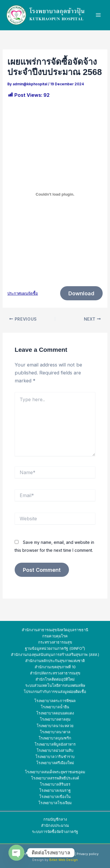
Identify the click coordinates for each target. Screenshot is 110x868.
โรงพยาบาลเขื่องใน (55, 797)
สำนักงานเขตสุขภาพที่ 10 (55, 667)
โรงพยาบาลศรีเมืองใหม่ (55, 763)
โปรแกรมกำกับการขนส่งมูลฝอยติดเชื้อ (55, 692)
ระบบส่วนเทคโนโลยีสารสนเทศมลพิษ (55, 685)
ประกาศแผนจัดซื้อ (23, 293)
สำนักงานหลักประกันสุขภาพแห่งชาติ (55, 661)
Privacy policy (88, 854)
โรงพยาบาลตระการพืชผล (55, 701)
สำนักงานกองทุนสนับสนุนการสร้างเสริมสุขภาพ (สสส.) (55, 655)
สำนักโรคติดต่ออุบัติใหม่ (55, 679)
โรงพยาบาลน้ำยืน (55, 707)
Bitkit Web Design (64, 860)
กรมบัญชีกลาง (55, 819)
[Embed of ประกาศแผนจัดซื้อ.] (55, 194)
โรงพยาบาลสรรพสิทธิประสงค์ (55, 778)
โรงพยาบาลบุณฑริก (55, 738)
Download (81, 293)
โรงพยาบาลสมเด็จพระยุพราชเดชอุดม (55, 772)
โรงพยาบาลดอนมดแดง (55, 713)
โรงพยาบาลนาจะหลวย (55, 726)
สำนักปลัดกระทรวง (45, 673)
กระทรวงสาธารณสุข (55, 642)
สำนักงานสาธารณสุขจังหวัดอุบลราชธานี (55, 630)
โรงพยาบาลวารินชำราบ (55, 757)
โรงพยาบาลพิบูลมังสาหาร (55, 744)
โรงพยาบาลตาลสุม (55, 719)
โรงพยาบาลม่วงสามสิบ (55, 750)
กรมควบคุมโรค (55, 636)
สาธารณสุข (71, 673)
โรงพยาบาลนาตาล (55, 732)
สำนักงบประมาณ (55, 825)
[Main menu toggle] (98, 15)
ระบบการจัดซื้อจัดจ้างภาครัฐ (55, 832)
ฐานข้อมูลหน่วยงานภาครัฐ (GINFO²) (55, 648)
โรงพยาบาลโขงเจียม (55, 803)
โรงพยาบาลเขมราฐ (55, 790)
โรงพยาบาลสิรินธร (55, 784)
